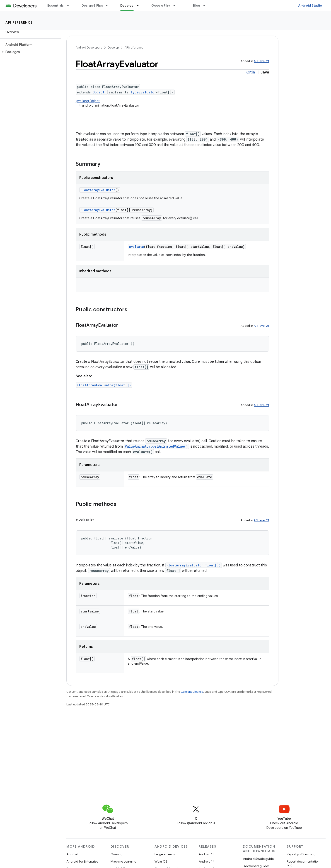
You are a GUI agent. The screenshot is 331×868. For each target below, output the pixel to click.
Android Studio (310, 5)
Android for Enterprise (82, 861)
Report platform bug (301, 854)
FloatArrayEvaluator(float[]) (104, 385)
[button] (30, 52)
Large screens (165, 854)
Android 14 (207, 861)
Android (72, 854)
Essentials (56, 5)
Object (99, 92)
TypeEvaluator (143, 92)
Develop (113, 48)
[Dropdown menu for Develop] (140, 5)
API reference (19, 22)
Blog (197, 5)
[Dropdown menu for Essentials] (70, 5)
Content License (192, 692)
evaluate (136, 247)
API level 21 (261, 61)
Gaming (117, 854)
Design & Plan (92, 5)
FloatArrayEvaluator (98, 190)
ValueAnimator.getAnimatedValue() (156, 446)
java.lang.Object (88, 101)
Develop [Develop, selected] (127, 5)
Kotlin (250, 72)
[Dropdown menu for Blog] (206, 5)
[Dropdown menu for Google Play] (176, 5)
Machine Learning (123, 861)
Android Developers (89, 48)
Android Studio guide (258, 859)
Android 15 (207, 854)
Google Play (161, 5)
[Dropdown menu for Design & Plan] (109, 5)
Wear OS (161, 861)
